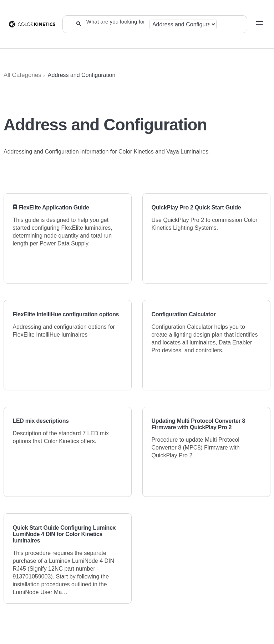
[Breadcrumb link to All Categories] (22, 75)
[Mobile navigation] (260, 24)
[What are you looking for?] (115, 21)
